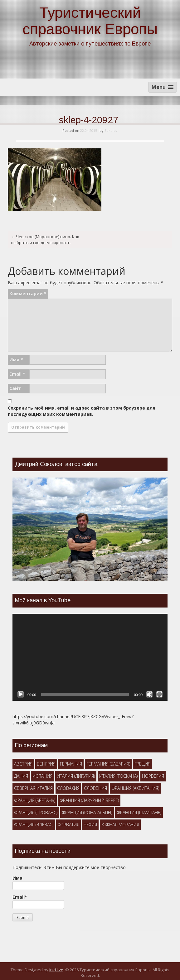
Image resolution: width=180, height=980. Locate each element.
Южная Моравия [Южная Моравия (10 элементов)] (120, 825)
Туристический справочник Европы (90, 21)
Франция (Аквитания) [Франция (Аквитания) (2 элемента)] (135, 788)
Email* (38, 901)
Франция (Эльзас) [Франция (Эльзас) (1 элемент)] (34, 825)
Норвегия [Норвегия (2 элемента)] (153, 776)
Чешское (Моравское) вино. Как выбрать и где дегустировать (45, 240)
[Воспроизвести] (21, 694)
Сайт (15, 388)
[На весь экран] (159, 694)
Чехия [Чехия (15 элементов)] (90, 825)
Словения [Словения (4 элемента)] (95, 788)
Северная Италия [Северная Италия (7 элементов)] (33, 788)
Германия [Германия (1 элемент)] (71, 764)
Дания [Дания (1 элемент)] (21, 776)
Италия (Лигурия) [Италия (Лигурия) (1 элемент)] (76, 776)
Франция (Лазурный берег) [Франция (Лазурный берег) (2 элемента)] (89, 800)
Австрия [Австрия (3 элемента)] (23, 764)
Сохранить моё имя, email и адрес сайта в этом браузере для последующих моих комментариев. (82, 411)
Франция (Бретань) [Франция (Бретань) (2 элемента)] (35, 800)
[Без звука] (149, 694)
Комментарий (28, 293)
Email (17, 374)
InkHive (56, 970)
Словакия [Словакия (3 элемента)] (68, 788)
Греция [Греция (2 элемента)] (142, 764)
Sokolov (111, 130)
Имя (16, 360)
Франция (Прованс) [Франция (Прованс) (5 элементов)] (36, 812)
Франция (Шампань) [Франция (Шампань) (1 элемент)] (139, 812)
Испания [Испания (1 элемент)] (42, 776)
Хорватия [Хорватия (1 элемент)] (68, 825)
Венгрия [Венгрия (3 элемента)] (46, 764)
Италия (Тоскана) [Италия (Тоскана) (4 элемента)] (118, 776)
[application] (90, 657)
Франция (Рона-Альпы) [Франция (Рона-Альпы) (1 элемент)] (87, 812)
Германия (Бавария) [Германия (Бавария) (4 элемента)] (108, 764)
